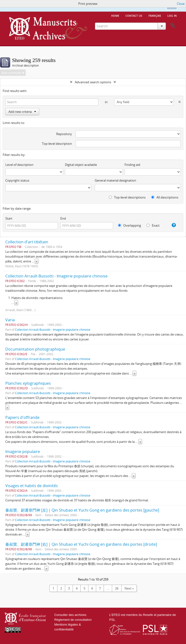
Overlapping (129, 225)
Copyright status (17, 180)
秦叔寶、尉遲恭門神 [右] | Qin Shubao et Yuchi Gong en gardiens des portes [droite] (81, 544)
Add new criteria (22, 112)
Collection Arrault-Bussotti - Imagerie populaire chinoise (56, 276)
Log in (172, 15)
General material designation (115, 180)
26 (117, 588)
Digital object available (81, 165)
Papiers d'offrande (22, 417)
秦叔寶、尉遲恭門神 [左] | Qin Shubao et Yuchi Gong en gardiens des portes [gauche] (82, 510)
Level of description (19, 165)
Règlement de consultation (73, 620)
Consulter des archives (70, 615)
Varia (10, 320)
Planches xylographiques (28, 383)
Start (9, 218)
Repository (64, 134)
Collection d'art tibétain (27, 242)
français (155, 15)
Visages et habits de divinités (32, 486)
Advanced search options (93, 82)
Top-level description (57, 144)
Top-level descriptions (127, 197)
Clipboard (173, 26)
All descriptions (165, 197)
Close (181, 4)
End (63, 218)
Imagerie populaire (23, 452)
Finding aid (132, 165)
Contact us (134, 15)
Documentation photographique (35, 349)
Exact (153, 225)
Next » (129, 588)
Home (115, 15)
